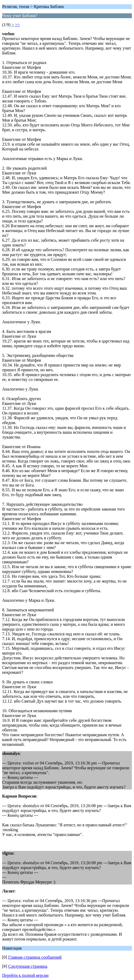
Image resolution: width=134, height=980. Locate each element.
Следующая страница (28, 966)
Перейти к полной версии (25, 975)
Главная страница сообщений (35, 957)
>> (17, 25)
